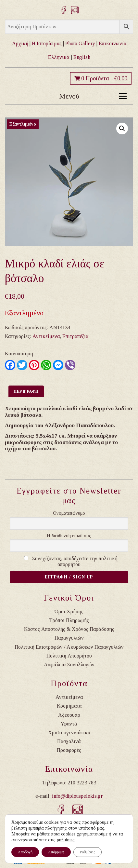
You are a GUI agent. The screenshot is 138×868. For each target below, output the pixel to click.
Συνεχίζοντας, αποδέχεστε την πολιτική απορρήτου (75, 561)
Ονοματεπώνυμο (69, 513)
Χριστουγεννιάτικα (69, 732)
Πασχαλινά (69, 741)
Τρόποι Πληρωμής (69, 620)
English (82, 57)
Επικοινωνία (113, 43)
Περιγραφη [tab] (26, 391)
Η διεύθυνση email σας (69, 536)
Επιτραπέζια (75, 336)
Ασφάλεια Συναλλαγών (69, 665)
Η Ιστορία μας (47, 43)
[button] (122, 129)
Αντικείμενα (46, 336)
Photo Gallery (80, 43)
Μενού (93, 96)
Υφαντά (69, 724)
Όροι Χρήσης (69, 611)
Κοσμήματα (69, 706)
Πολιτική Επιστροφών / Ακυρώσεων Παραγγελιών (69, 647)
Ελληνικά (59, 57)
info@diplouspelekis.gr (77, 796)
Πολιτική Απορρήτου (69, 656)
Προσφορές (69, 750)
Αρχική (20, 43)
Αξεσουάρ (69, 715)
